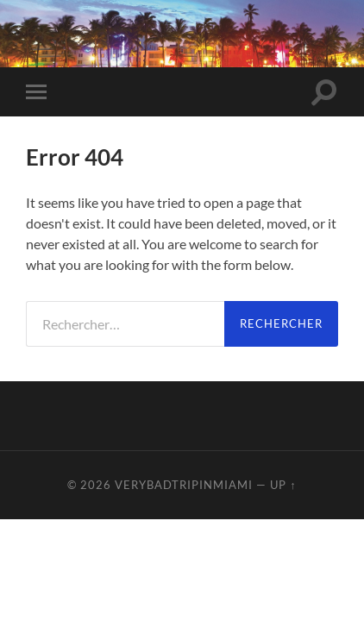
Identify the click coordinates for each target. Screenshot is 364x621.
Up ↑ (283, 485)
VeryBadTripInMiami (184, 485)
